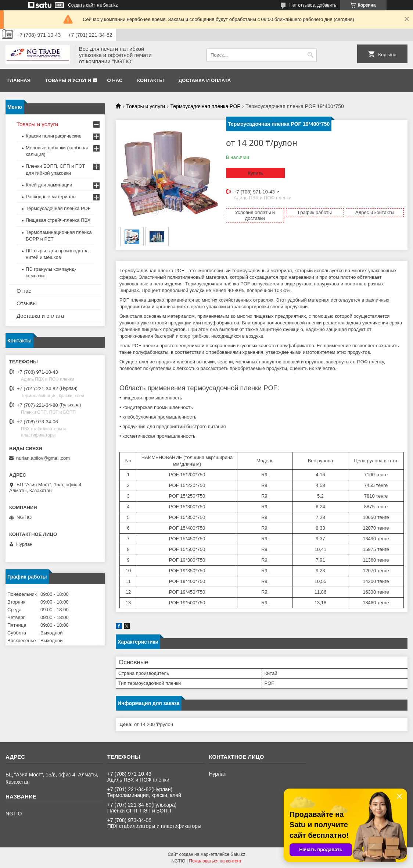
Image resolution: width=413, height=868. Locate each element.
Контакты (150, 80)
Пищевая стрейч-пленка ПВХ (58, 220)
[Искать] (310, 55)
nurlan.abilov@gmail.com (43, 458)
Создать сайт (82, 5)
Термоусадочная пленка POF (205, 106)
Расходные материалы (51, 197)
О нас (115, 80)
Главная (19, 80)
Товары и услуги (68, 80)
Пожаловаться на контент (215, 861)
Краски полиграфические (54, 136)
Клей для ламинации (49, 185)
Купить (255, 173)
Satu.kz (238, 854)
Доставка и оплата (205, 80)
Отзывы (27, 303)
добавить (327, 5)
